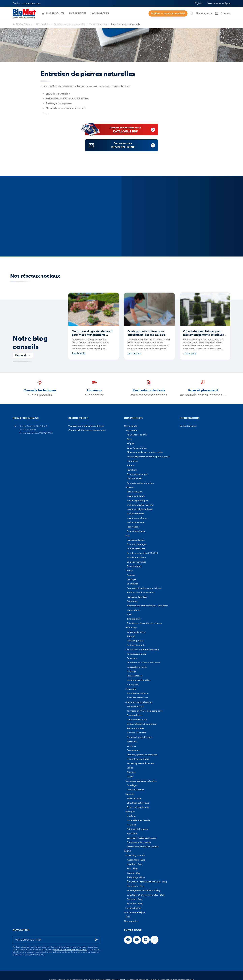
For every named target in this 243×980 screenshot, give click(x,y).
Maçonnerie (131, 430)
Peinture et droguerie (138, 829)
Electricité (132, 833)
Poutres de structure (137, 474)
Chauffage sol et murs (138, 803)
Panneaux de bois (136, 540)
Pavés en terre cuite (137, 720)
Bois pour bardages (137, 544)
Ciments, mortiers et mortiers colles (145, 452)
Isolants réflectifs (135, 514)
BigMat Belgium (22, 24)
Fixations (131, 825)
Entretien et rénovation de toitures (144, 623)
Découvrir (23, 355)
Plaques (131, 636)
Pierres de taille (134, 479)
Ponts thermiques (136, 531)
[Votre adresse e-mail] (57, 940)
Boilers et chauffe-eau (138, 807)
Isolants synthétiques (138, 500)
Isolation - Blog (134, 864)
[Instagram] (154, 940)
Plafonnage (131, 628)
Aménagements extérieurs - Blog (143, 890)
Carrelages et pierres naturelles (69, 24)
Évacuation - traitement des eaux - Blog (147, 882)
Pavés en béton (134, 715)
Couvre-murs (134, 750)
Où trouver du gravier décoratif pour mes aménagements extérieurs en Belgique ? (93, 333)
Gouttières (132, 601)
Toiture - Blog (134, 873)
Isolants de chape (136, 522)
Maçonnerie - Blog (136, 860)
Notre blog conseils (30, 343)
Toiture (129, 571)
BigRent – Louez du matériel (168, 13)
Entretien (131, 772)
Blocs (129, 439)
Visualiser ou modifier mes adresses (86, 426)
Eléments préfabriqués (138, 759)
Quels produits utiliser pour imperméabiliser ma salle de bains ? (146, 333)
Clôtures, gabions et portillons (142, 755)
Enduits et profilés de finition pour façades (148, 457)
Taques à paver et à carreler (141, 763)
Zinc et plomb (134, 619)
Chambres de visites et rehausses (143, 663)
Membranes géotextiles (139, 680)
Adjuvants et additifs (137, 435)
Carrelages (132, 785)
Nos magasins (131, 921)
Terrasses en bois (135, 706)
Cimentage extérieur (137, 448)
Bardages (131, 579)
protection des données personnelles (70, 949)
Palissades (132, 741)
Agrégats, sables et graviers (140, 483)
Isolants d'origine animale (140, 509)
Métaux (131, 465)
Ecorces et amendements (140, 737)
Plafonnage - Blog (136, 877)
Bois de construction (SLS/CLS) (142, 553)
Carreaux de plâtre (136, 632)
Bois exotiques (134, 566)
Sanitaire (130, 794)
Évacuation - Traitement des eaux (142, 649)
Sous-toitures (134, 610)
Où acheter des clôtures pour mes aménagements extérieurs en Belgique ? (203, 333)
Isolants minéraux (136, 496)
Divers (130, 777)
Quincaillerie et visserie (138, 820)
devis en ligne (127, 145)
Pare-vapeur (133, 527)
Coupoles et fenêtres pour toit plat (144, 588)
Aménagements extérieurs (139, 702)
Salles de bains (134, 798)
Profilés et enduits (136, 645)
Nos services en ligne (135, 912)
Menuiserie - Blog (136, 886)
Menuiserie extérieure (138, 693)
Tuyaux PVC (133, 684)
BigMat (128, 851)
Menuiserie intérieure (137, 698)
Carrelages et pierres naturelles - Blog (146, 895)
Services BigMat (133, 908)
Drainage (131, 671)
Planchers (132, 470)
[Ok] (96, 940)
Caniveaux (132, 658)
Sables (130, 768)
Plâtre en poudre (135, 641)
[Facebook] (128, 940)
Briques (131, 443)
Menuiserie (131, 689)
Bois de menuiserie (136, 557)
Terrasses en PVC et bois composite (145, 711)
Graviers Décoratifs (136, 733)
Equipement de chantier (139, 842)
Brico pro (130, 812)
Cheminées (132, 584)
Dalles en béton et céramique (141, 724)
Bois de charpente (136, 549)
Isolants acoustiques (137, 518)
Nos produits (43, 24)
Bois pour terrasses (136, 562)
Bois (127, 536)
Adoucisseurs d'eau (137, 654)
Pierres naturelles (98, 24)
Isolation (130, 487)
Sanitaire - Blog (134, 899)
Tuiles (130, 614)
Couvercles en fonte (137, 667)
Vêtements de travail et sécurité (143, 847)
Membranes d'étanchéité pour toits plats (147, 606)
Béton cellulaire (134, 492)
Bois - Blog (132, 869)
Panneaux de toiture (137, 597)
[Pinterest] (146, 940)
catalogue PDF (129, 130)
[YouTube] (137, 940)
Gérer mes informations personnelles (87, 430)
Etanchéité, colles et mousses (141, 838)
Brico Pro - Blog (135, 904)
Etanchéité (132, 461)
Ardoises (131, 575)
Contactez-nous (188, 426)
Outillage (131, 816)
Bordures (131, 746)
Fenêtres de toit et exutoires (141, 592)
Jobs (128, 917)
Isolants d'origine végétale (140, 505)
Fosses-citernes (135, 676)
